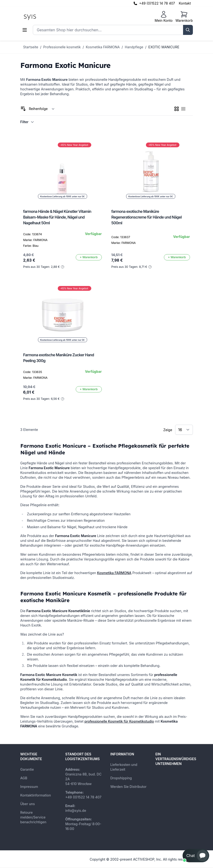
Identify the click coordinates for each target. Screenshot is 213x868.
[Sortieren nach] (42, 109)
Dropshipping (121, 778)
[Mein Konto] (164, 17)
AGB (24, 778)
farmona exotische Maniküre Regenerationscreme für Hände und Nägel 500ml (147, 217)
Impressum (29, 787)
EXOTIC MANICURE (164, 47)
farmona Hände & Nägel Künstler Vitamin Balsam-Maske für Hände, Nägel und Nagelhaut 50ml (57, 217)
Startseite (31, 47)
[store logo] (41, 17)
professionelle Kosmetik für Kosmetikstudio (119, 721)
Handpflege (134, 47)
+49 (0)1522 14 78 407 (157, 3)
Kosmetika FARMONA (103, 47)
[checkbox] (177, 109)
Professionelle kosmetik (62, 47)
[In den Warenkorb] (89, 257)
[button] (196, 856)
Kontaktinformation (36, 795)
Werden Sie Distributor (129, 787)
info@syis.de (76, 810)
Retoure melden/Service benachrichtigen (33, 817)
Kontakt (185, 3)
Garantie (27, 769)
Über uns (28, 804)
